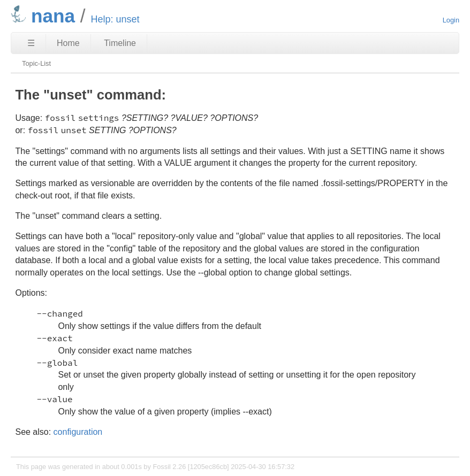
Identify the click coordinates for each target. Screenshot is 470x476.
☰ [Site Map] (31, 43)
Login (451, 20)
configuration (78, 432)
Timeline (120, 43)
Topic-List (36, 63)
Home (68, 43)
